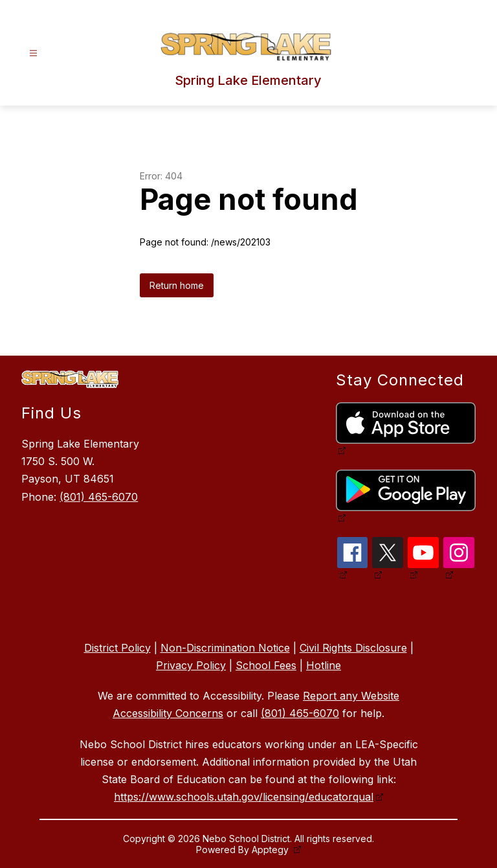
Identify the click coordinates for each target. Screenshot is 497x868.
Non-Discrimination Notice (225, 648)
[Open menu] (33, 53)
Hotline (324, 665)
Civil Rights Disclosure (353, 648)
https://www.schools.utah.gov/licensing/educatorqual (244, 797)
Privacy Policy (191, 665)
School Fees (266, 665)
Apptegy (271, 850)
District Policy (117, 648)
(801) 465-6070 (99, 497)
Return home (177, 285)
